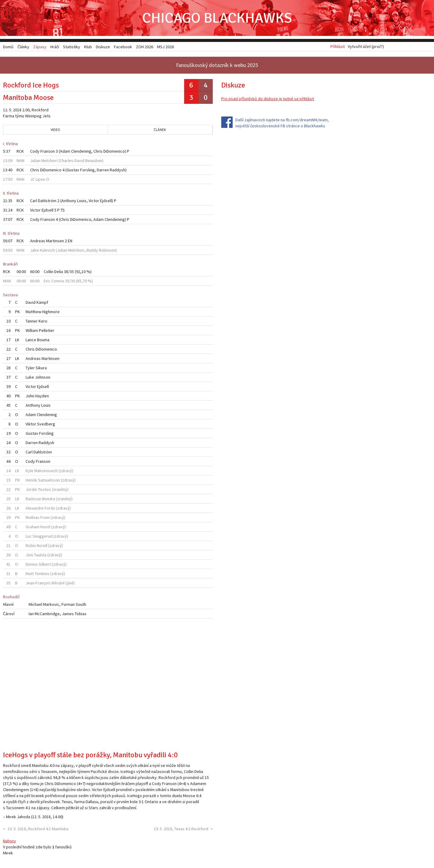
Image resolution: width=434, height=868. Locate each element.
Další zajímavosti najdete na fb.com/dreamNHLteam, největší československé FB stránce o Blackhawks (282, 123)
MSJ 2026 (165, 47)
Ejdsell (106, 201)
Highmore (51, 312)
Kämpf (42, 303)
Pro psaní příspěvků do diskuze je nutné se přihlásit (268, 99)
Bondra (49, 499)
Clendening (81, 151)
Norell (42, 546)
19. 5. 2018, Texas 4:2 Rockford (181, 829)
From (45, 518)
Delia (59, 272)
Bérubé (58, 583)
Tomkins (42, 574)
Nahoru (9, 841)
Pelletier (47, 331)
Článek (160, 130)
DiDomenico (114, 151)
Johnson (43, 377)
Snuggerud (42, 536)
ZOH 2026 (145, 47)
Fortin (50, 508)
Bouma (43, 340)
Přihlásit (338, 47)
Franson (48, 151)
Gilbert (45, 564)
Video (55, 130)
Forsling (87, 170)
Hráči (55, 47)
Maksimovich (46, 471)
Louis (82, 201)
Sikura (41, 368)
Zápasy (40, 47)
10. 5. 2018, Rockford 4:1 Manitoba (38, 829)
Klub (88, 47)
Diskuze (103, 47)
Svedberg (46, 424)
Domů (8, 47)
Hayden (42, 396)
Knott (45, 527)
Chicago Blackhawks (217, 18)
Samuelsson (49, 480)
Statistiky (72, 47)
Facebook (123, 47)
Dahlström (47, 201)
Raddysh (118, 170)
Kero (43, 321)
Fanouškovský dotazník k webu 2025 (217, 65)
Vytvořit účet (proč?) (366, 47)
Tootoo (44, 490)
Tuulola (40, 555)
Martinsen (55, 241)
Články (23, 47)
